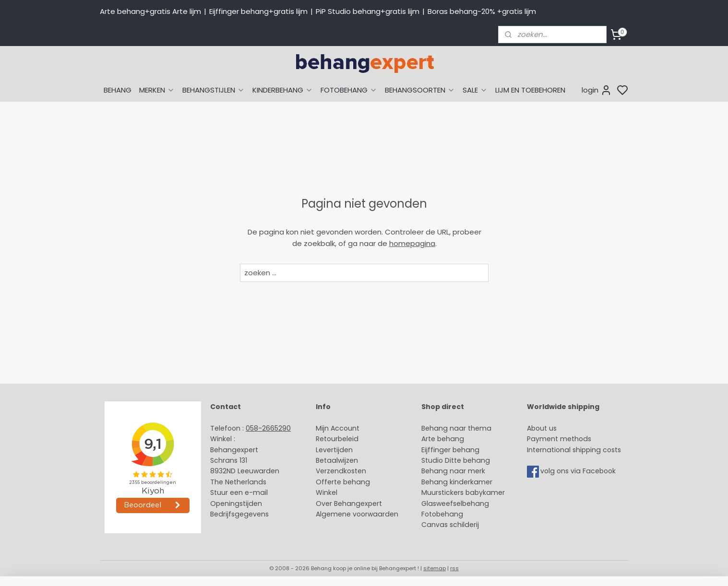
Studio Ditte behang (456, 460)
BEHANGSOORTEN (420, 90)
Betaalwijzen (337, 460)
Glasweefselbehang (455, 504)
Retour (327, 439)
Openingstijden (236, 504)
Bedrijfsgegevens (239, 514)
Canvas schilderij (450, 525)
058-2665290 (268, 428)
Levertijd (330, 450)
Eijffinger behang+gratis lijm (258, 11)
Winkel (327, 492)
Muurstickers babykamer (463, 492)
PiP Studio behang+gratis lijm (368, 11)
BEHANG (118, 90)
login (597, 90)
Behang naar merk (453, 471)
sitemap (435, 568)
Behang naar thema (456, 428)
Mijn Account (338, 428)
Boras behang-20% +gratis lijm (482, 11)
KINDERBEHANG (283, 90)
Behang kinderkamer (457, 482)
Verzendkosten (341, 471)
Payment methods (559, 439)
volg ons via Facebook (579, 471)
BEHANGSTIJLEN (214, 90)
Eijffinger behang (450, 450)
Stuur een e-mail (240, 492)
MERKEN (157, 90)
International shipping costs (574, 450)
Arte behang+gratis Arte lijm (150, 11)
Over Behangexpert (349, 504)
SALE (475, 90)
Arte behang (443, 439)
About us (542, 428)
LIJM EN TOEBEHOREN (530, 90)
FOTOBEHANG (349, 90)
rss (454, 568)
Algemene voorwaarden (357, 514)
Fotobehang (442, 514)
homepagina (412, 243)
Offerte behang (343, 482)
